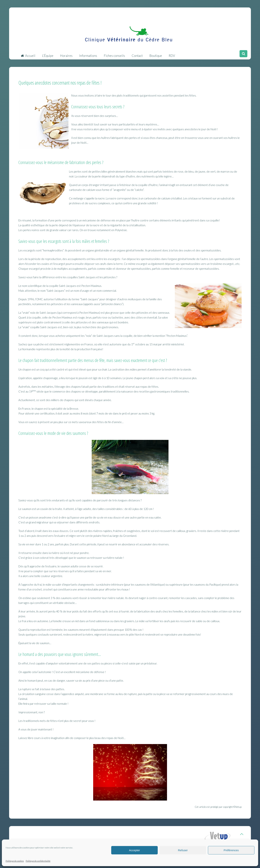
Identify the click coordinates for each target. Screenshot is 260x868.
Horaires (66, 54)
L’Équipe (48, 54)
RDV (172, 54)
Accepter (134, 850)
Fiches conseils (114, 54)
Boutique (156, 54)
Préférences (231, 850)
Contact (137, 54)
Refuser (183, 850)
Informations (88, 54)
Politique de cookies (15, 861)
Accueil (28, 54)
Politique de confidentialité (38, 861)
